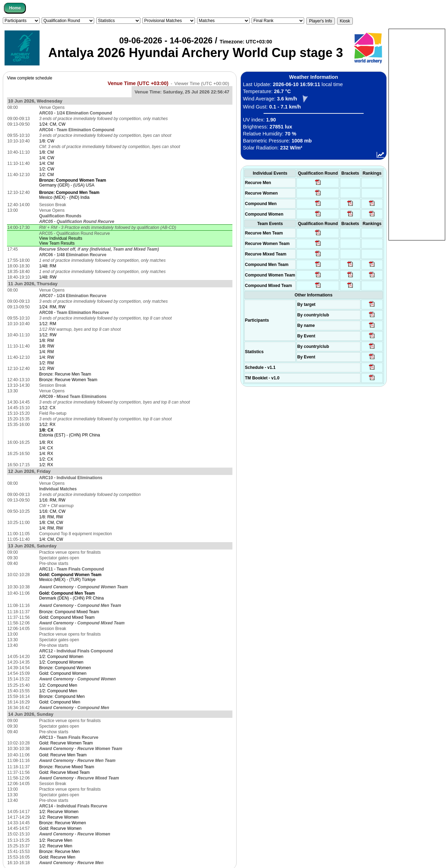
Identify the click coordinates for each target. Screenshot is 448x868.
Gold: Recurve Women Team (66, 743)
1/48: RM (48, 266)
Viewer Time (202, 83)
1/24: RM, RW (52, 307)
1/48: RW (48, 277)
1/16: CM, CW (52, 511)
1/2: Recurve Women (59, 812)
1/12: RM (48, 324)
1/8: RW (47, 346)
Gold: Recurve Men (57, 857)
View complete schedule (30, 78)
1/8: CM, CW (51, 523)
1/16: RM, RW (52, 500)
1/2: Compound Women (61, 657)
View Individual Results (61, 238)
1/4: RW (47, 357)
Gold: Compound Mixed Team (67, 617)
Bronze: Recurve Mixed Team (67, 767)
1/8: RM (47, 341)
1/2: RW (47, 369)
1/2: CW (47, 169)
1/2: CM (47, 175)
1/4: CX (46, 448)
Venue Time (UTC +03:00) (138, 83)
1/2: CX (46, 459)
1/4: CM (47, 163)
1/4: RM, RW (51, 528)
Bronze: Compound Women (65, 668)
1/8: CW (47, 141)
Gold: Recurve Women (60, 828)
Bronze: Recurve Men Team (65, 374)
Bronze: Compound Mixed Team (69, 612)
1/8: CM (47, 152)
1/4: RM (47, 352)
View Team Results (57, 243)
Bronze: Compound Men (62, 696)
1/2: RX (46, 465)
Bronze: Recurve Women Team (68, 380)
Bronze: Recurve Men (59, 852)
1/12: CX (47, 408)
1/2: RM (47, 363)
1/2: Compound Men (58, 685)
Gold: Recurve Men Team (63, 755)
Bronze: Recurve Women (63, 823)
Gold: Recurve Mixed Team (65, 772)
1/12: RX (47, 425)
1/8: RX (46, 442)
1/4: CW (47, 158)
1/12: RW (48, 335)
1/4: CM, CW (51, 539)
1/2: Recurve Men (56, 840)
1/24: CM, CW (52, 124)
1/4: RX (46, 454)
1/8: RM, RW (51, 517)
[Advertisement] (417, 134)
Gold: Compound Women (63, 673)
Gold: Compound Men (60, 702)
